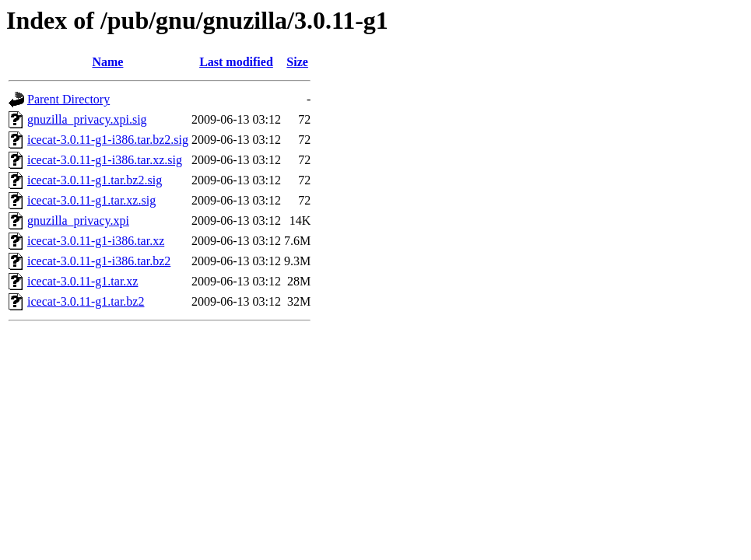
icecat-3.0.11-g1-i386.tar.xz (96, 241)
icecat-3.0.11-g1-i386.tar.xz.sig (105, 160)
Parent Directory (68, 99)
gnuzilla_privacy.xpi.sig (87, 119)
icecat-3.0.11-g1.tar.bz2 (86, 301)
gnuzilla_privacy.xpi (78, 220)
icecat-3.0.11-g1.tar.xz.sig (91, 200)
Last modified (236, 62)
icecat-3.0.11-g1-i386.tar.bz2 (99, 261)
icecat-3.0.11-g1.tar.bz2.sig (95, 180)
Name (107, 62)
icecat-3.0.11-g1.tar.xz (82, 281)
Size (297, 62)
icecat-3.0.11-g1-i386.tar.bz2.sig (108, 140)
